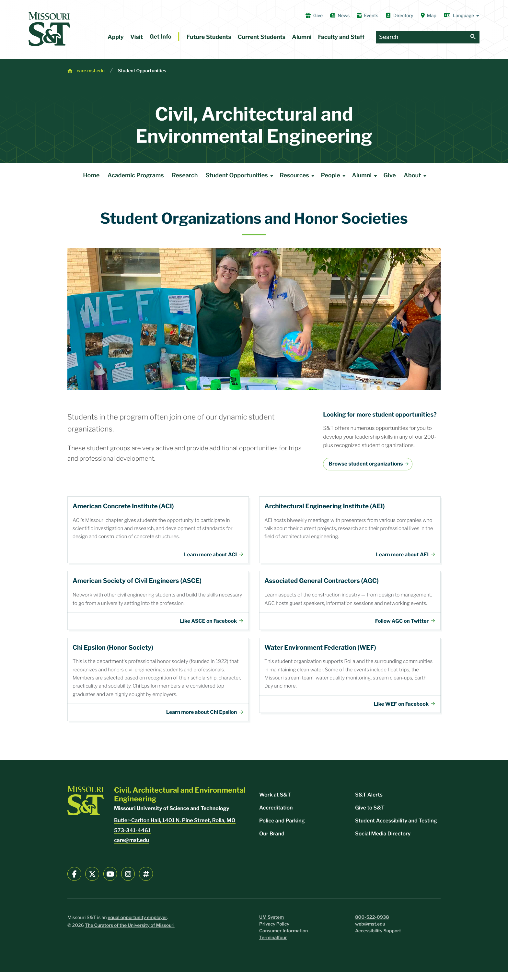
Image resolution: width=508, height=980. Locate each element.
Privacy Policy (274, 932)
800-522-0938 (372, 925)
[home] (49, 29)
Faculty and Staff (341, 37)
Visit (137, 37)
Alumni (302, 37)
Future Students (209, 37)
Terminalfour (273, 945)
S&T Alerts (369, 803)
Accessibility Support (378, 939)
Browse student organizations (366, 464)
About (416, 176)
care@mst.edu (132, 848)
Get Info (160, 37)
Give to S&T (370, 815)
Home (91, 176)
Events (368, 16)
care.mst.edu (91, 71)
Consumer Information (283, 939)
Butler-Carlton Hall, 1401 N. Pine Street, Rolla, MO (175, 828)
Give (314, 16)
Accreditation (276, 815)
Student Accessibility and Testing (396, 828)
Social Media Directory (383, 841)
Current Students (262, 37)
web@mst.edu (370, 932)
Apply (116, 37)
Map (429, 16)
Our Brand (272, 841)
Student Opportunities (142, 71)
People (334, 176)
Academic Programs (136, 176)
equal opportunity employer (137, 925)
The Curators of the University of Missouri (130, 933)
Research (185, 176)
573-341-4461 (132, 838)
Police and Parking (282, 828)
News (340, 16)
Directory (400, 16)
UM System (271, 925)
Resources (298, 176)
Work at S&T (275, 803)
